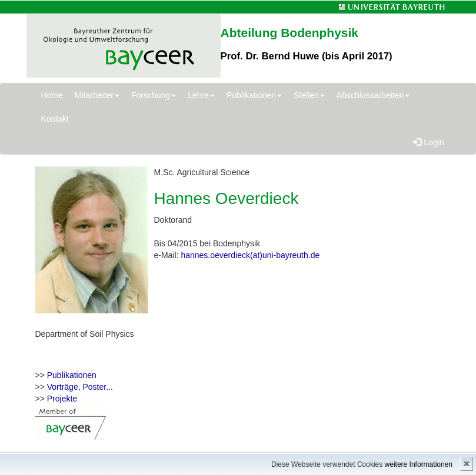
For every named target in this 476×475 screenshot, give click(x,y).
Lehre (201, 95)
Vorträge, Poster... (80, 387)
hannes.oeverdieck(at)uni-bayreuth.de (250, 255)
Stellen (309, 95)
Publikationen (254, 95)
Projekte (62, 399)
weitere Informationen (419, 464)
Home (52, 95)
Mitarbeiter (97, 95)
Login (428, 142)
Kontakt (55, 119)
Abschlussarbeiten (373, 95)
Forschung (154, 95)
